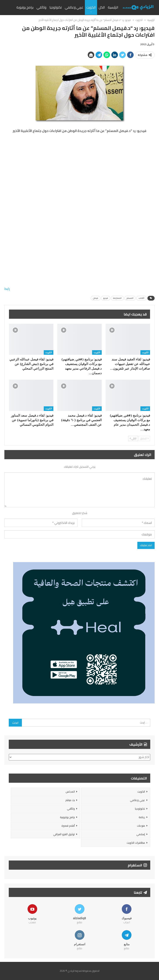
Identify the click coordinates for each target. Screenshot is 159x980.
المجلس (70, 792)
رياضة (142, 817)
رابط (7, 289)
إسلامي (141, 834)
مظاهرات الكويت (136, 843)
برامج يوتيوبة (25, 7)
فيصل (96, 298)
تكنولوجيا (56, 7)
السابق (144, 438)
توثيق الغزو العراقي (64, 834)
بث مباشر (70, 800)
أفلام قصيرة (68, 826)
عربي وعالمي (74, 7)
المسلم (130, 298)
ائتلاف (141, 298)
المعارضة (117, 298)
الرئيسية (113, 7)
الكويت (91, 7)
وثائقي (41, 7)
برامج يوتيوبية (67, 817)
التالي (133, 438)
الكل (102, 7)
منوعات (141, 826)
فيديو (106, 298)
